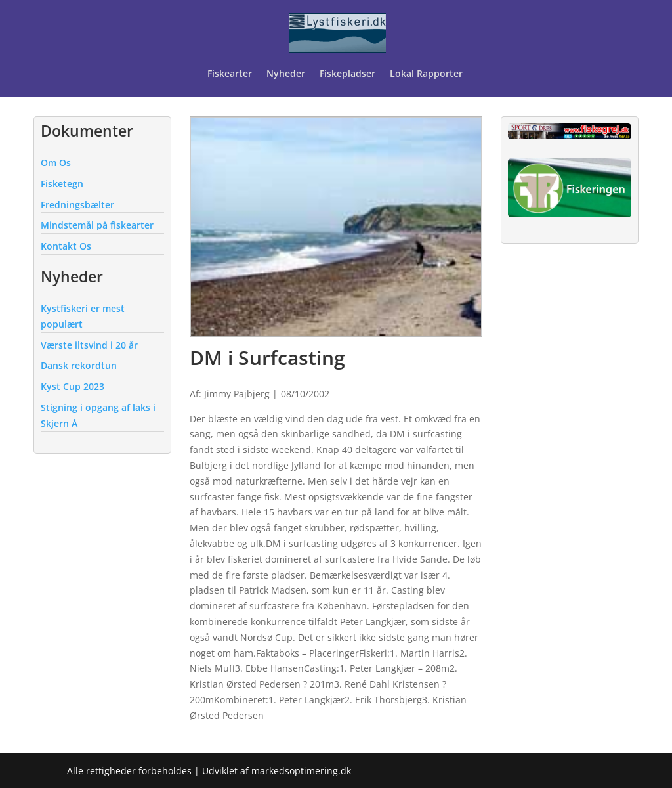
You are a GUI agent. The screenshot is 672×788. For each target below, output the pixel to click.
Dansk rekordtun (79, 365)
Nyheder (286, 74)
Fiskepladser (347, 74)
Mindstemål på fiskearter (97, 225)
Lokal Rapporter (428, 74)
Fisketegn (62, 184)
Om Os (56, 163)
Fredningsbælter (77, 205)
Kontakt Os (66, 246)
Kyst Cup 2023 (73, 386)
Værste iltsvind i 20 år (89, 345)
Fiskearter (230, 74)
